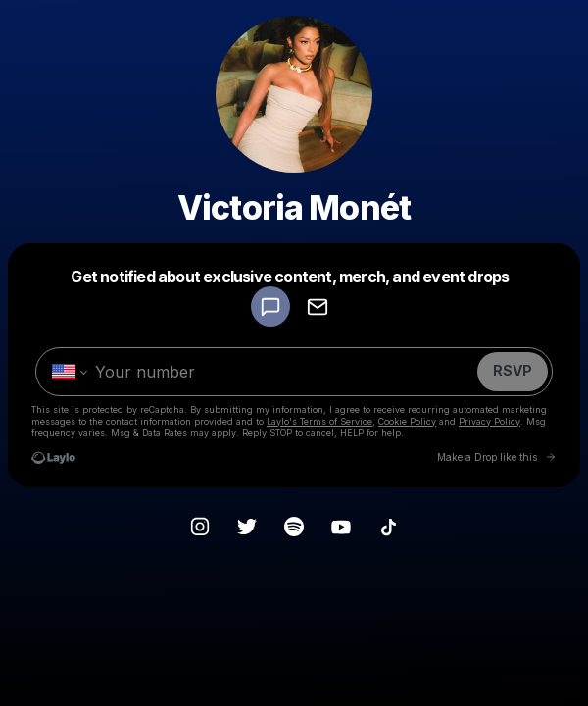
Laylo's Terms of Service (319, 421)
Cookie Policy (407, 421)
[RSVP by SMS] (270, 306)
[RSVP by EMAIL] (318, 306)
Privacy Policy (490, 421)
